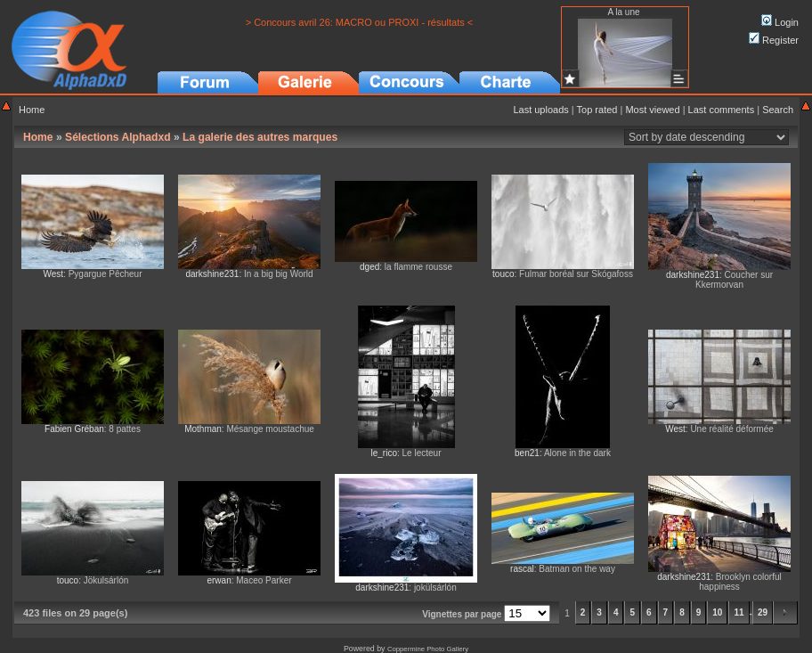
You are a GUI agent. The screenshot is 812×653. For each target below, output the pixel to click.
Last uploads (540, 110)
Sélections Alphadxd (118, 137)
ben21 (527, 453)
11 (739, 612)
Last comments (722, 110)
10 (717, 612)
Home (32, 110)
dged (369, 267)
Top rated (597, 110)
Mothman (203, 429)
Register (774, 40)
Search (778, 110)
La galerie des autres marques (260, 137)
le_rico (384, 453)
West (54, 274)
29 (763, 612)
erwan (219, 580)
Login (780, 22)
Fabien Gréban (74, 429)
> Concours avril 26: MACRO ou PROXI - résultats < (360, 22)
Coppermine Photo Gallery (428, 649)
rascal (522, 569)
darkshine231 (212, 274)
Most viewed (652, 110)
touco (503, 274)
